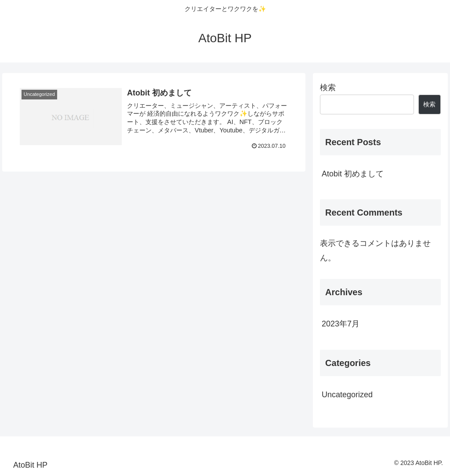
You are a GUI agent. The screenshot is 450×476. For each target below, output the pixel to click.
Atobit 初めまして (353, 174)
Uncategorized (347, 395)
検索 (328, 88)
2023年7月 (341, 324)
